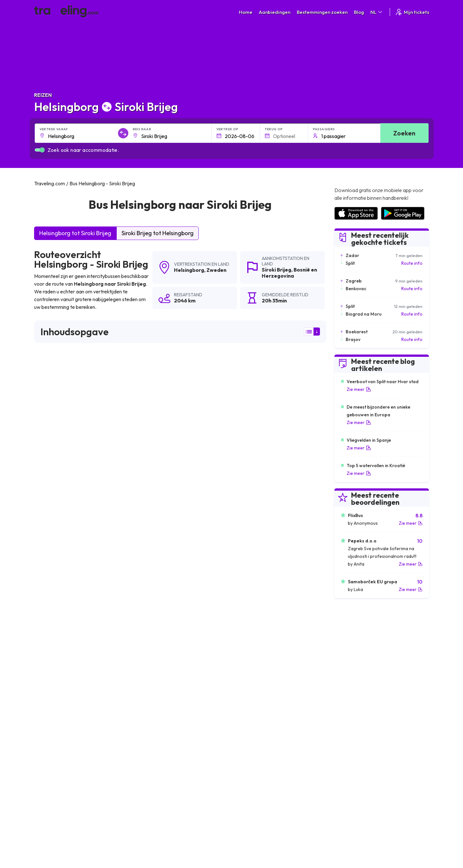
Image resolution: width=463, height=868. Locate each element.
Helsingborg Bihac (249, 615)
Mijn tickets (412, 12)
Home (246, 12)
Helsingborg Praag (153, 648)
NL (377, 12)
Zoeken (404, 133)
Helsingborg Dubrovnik (254, 648)
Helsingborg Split (151, 626)
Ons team (146, 774)
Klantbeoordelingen (354, 767)
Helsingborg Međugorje (62, 659)
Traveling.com (92, 838)
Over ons (145, 767)
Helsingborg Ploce (56, 637)
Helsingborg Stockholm (255, 681)
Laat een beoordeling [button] (287, 519)
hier (71, 463)
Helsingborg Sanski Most (63, 670)
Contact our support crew (76, 788)
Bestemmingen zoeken (322, 12)
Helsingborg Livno (249, 637)
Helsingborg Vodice (57, 615)
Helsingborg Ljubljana (156, 604)
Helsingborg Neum (250, 703)
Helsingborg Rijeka (250, 670)
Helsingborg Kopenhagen (64, 692)
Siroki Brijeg (277, 270)
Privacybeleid (248, 767)
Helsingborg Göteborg (158, 692)
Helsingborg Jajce (152, 659)
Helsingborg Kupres (154, 637)
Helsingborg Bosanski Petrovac (264, 692)
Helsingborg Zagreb (57, 626)
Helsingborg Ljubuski (58, 703)
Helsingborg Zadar (56, 648)
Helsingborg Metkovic (253, 659)
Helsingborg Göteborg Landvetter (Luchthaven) (282, 714)
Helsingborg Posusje (155, 670)
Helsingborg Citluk (152, 703)
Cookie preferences (255, 774)
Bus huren (344, 781)
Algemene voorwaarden (259, 761)
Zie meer (359, 389)
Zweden (216, 270)
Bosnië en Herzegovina (289, 273)
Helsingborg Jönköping (158, 714)
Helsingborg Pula (54, 681)
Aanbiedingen (275, 12)
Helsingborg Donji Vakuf (159, 615)
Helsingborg (189, 270)
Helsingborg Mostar (251, 604)
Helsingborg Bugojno (59, 604)
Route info (412, 263)
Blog (359, 12)
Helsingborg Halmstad (60, 714)
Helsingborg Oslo (248, 626)
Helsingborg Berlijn (153, 681)
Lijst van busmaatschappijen (362, 774)
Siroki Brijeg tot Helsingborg (158, 233)
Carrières (343, 761)
